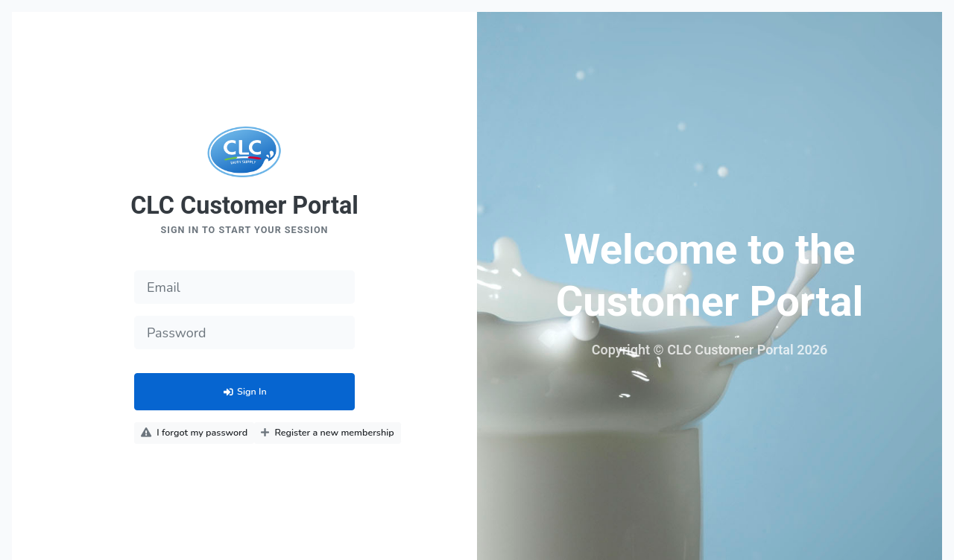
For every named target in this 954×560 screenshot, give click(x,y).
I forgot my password (194, 432)
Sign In (244, 391)
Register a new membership (328, 432)
